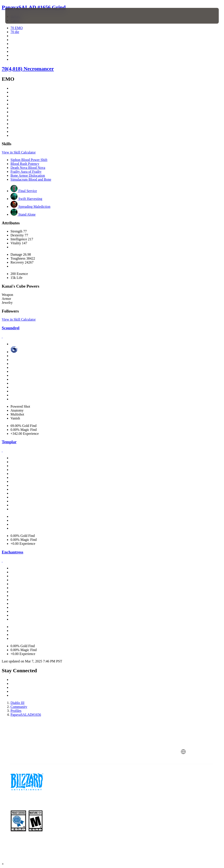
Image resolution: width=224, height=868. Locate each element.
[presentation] (18, 16)
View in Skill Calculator (19, 152)
